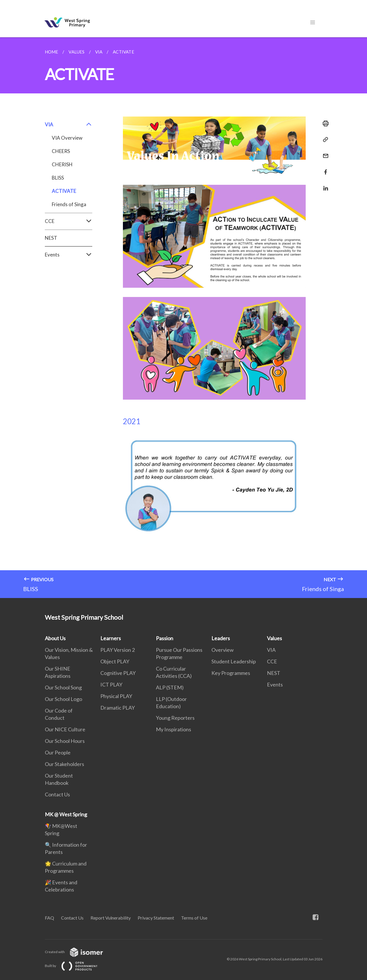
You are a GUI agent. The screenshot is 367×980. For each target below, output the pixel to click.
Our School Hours (65, 741)
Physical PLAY (116, 696)
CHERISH (62, 164)
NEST (51, 238)
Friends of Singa (69, 204)
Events (69, 255)
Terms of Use (194, 918)
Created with (79, 952)
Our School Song (63, 687)
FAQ (49, 918)
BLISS (58, 178)
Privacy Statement (156, 918)
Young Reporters (175, 718)
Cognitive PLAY (118, 673)
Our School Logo (63, 699)
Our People (58, 752)
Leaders (221, 638)
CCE (69, 221)
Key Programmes (231, 673)
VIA (69, 125)
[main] (183, 318)
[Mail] (324, 152)
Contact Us (57, 794)
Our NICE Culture (65, 729)
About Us (55, 638)
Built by (76, 966)
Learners (111, 638)
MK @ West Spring (66, 814)
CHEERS (61, 151)
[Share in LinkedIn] (324, 185)
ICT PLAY (111, 684)
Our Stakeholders (64, 764)
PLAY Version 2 (118, 650)
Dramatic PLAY (118, 708)
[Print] (324, 123)
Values (274, 638)
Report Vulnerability (111, 918)
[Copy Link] (324, 140)
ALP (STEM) (170, 687)
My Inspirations (174, 729)
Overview (223, 650)
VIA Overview (67, 138)
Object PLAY (115, 661)
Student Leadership (234, 661)
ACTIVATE (64, 191)
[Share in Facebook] (324, 168)
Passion (165, 638)
